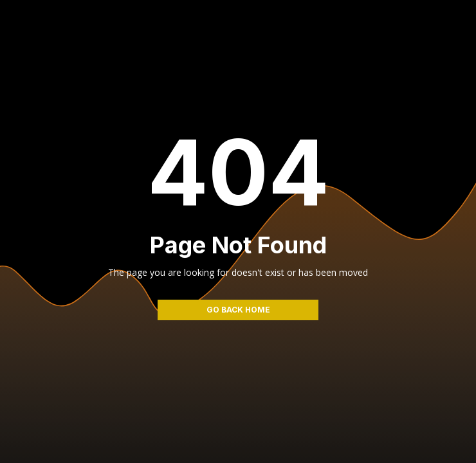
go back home (238, 310)
